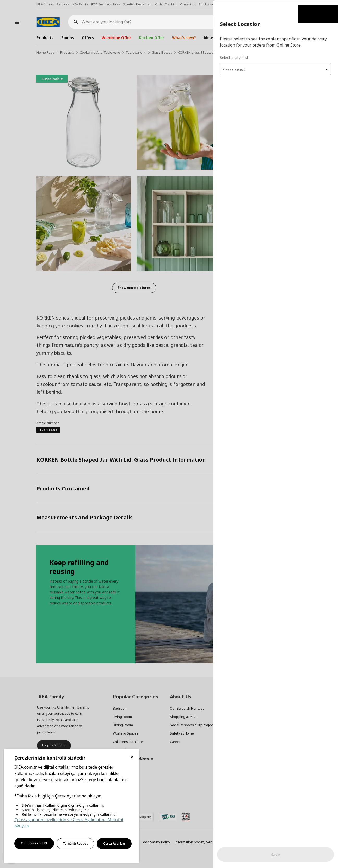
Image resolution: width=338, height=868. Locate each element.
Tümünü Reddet (75, 843)
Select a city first (234, 57)
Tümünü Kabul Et (34, 843)
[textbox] (275, 69)
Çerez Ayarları (114, 843)
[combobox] (275, 69)
